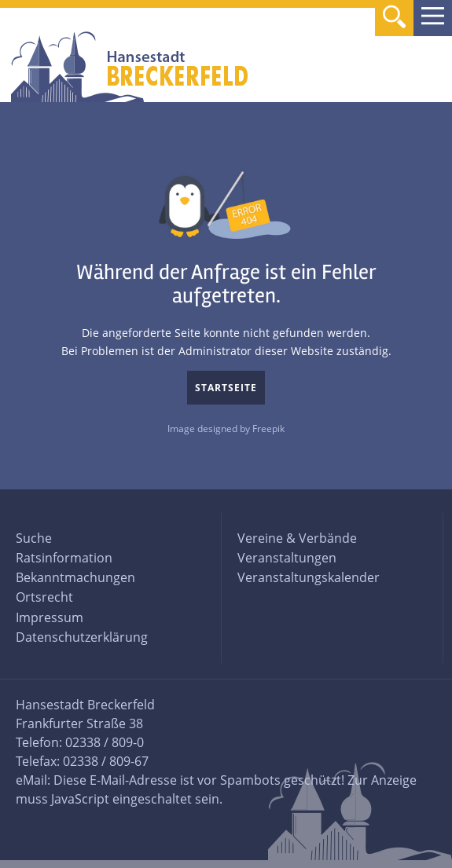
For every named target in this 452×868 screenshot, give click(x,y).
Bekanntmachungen (75, 577)
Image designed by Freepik (226, 429)
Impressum (50, 617)
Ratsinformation (64, 558)
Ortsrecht (44, 597)
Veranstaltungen (287, 558)
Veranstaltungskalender (309, 577)
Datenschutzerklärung (82, 637)
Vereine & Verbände (297, 538)
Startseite (226, 388)
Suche (34, 538)
